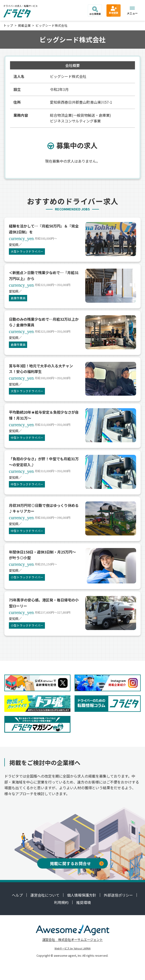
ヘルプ (17, 895)
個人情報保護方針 (82, 895)
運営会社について (45, 895)
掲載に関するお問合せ (77, 863)
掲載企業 (24, 25)
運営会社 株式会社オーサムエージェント (72, 939)
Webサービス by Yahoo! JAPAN (72, 948)
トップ (8, 25)
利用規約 (61, 902)
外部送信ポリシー (118, 895)
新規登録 (114, 10)
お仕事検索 (95, 11)
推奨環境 (83, 902)
